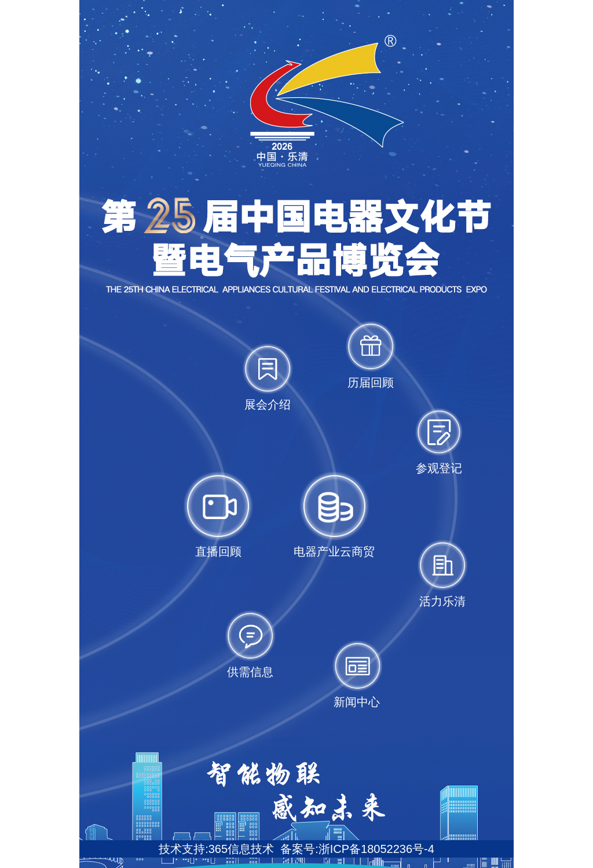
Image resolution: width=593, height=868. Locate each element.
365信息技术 (241, 849)
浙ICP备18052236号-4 (376, 849)
